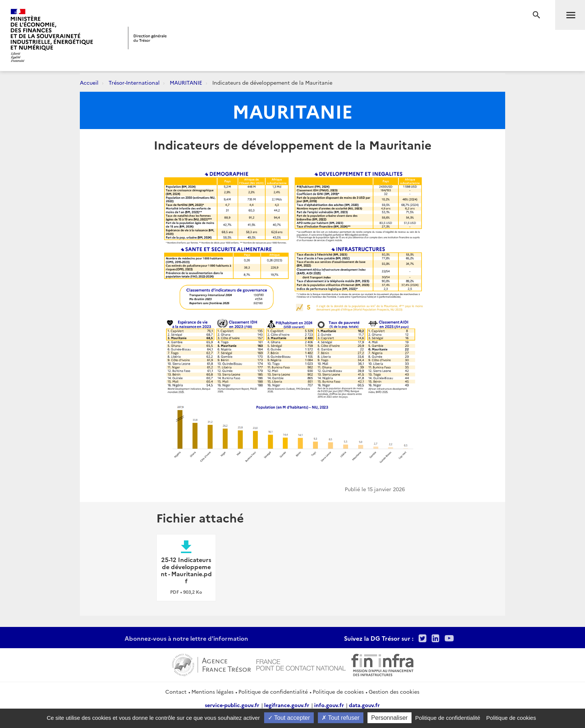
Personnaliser (390, 718)
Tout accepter (289, 718)
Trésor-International (134, 82)
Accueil (89, 82)
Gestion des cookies (394, 691)
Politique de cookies (338, 691)
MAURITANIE (186, 82)
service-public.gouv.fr (232, 705)
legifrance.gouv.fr (287, 705)
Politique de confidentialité (273, 691)
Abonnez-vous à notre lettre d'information (186, 638)
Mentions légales (212, 691)
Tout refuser (341, 718)
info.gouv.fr (329, 705)
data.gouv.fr (364, 705)
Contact (176, 691)
